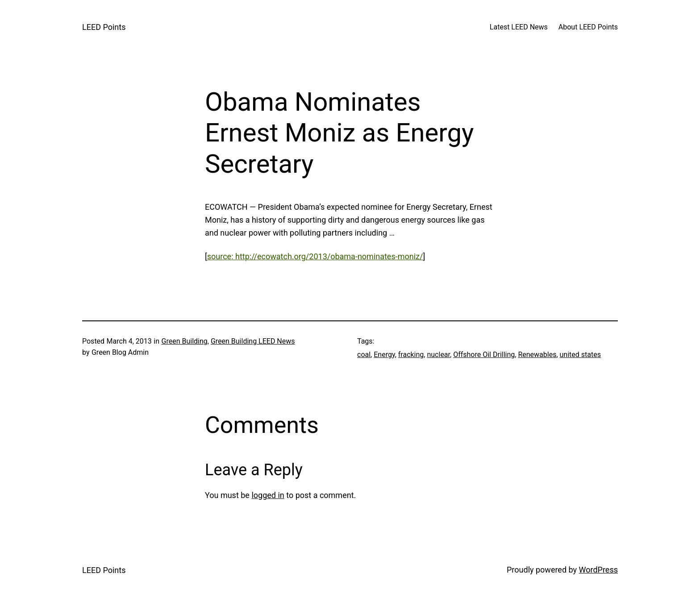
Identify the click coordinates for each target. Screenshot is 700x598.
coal (364, 355)
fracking (411, 355)
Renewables (537, 355)
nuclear (438, 355)
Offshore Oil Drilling (484, 355)
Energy (384, 355)
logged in (268, 495)
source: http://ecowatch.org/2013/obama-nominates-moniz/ (315, 256)
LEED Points (104, 27)
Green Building (185, 341)
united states (580, 355)
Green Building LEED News (253, 341)
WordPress (598, 570)
